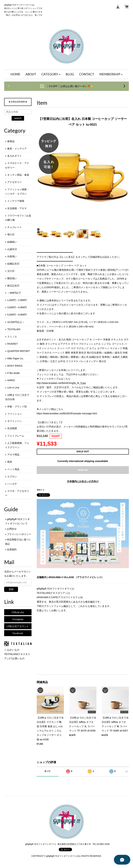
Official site (18, 612)
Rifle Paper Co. (15, 358)
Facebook (18, 633)
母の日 (11, 234)
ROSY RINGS (15, 366)
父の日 (11, 271)
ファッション (15, 414)
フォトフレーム (16, 436)
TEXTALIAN (14, 329)
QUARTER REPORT (19, 351)
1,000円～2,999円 (17, 300)
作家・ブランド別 (17, 407)
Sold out (83, 470)
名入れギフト (15, 156)
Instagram (18, 619)
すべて (47, 771)
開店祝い (12, 278)
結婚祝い (12, 242)
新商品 (11, 141)
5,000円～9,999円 (17, 315)
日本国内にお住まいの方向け (83, 481)
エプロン (12, 477)
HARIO (11, 380)
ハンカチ (12, 484)
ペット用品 (13, 469)
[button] (51, 74)
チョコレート (15, 227)
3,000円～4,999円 (17, 307)
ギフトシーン (15, 421)
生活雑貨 (12, 428)
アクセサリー (15, 182)
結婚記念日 (13, 264)
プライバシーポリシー (19, 534)
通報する (41, 490)
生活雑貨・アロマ (17, 208)
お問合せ (12, 529)
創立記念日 (13, 286)
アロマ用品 (13, 455)
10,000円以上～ (16, 322)
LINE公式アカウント (18, 626)
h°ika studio (14, 373)
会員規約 (12, 549)
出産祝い (12, 256)
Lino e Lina (13, 388)
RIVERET (13, 344)
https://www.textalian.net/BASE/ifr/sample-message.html (67, 413)
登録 (11, 589)
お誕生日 (12, 249)
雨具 (10, 462)
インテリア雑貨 (16, 201)
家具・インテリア (17, 149)
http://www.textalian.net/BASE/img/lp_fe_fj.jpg (61, 383)
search (18, 118)
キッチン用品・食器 (18, 175)
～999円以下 (14, 293)
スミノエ (12, 337)
